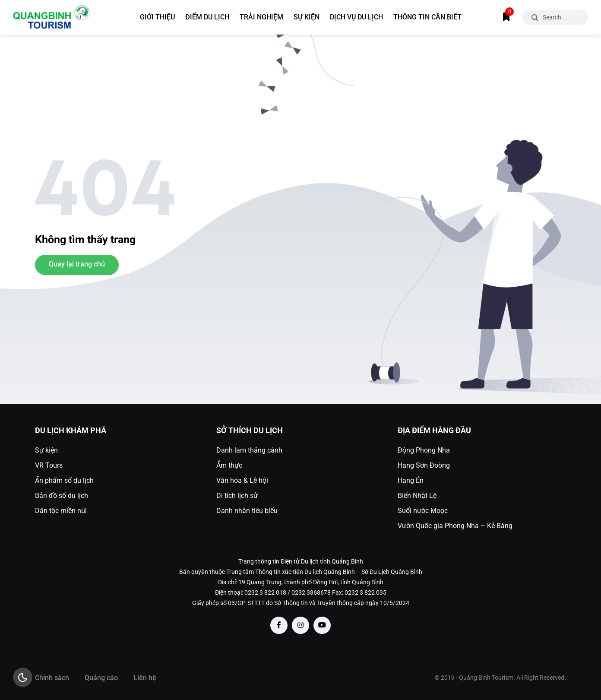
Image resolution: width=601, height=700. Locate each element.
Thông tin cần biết (427, 17)
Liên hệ (145, 678)
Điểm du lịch (207, 17)
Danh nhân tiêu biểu (247, 511)
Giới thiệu (157, 17)
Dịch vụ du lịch (356, 17)
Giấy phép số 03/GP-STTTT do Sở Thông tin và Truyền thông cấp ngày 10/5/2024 (301, 603)
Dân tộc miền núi (61, 511)
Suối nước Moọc (423, 511)
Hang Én (411, 480)
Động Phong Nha (424, 450)
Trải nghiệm (261, 17)
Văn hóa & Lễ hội (242, 480)
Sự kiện (307, 17)
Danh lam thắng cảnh (249, 450)
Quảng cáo (101, 678)
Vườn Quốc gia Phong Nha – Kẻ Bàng (455, 526)
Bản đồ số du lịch (62, 496)
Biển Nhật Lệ (417, 496)
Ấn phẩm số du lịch (64, 480)
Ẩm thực (229, 465)
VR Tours (49, 465)
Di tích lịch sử (237, 496)
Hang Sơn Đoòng (424, 465)
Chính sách (52, 678)
